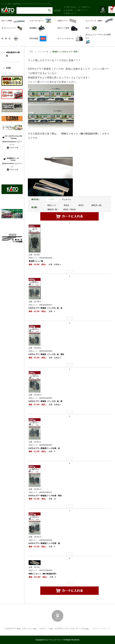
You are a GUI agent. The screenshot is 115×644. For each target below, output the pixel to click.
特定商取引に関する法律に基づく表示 (70, 629)
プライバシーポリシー (101, 629)
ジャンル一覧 (43, 52)
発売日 (81, 205)
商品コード (52, 205)
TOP (31, 52)
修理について (71, 13)
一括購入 (52, 199)
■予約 (8, 68)
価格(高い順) (52, 209)
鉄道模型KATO (11, 629)
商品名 (66, 205)
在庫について (82, 10)
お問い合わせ (71, 7)
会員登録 (69, 10)
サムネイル (66, 199)
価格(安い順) (96, 205)
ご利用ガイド (86, 7)
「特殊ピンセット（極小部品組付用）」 (81, 134)
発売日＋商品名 (69, 209)
